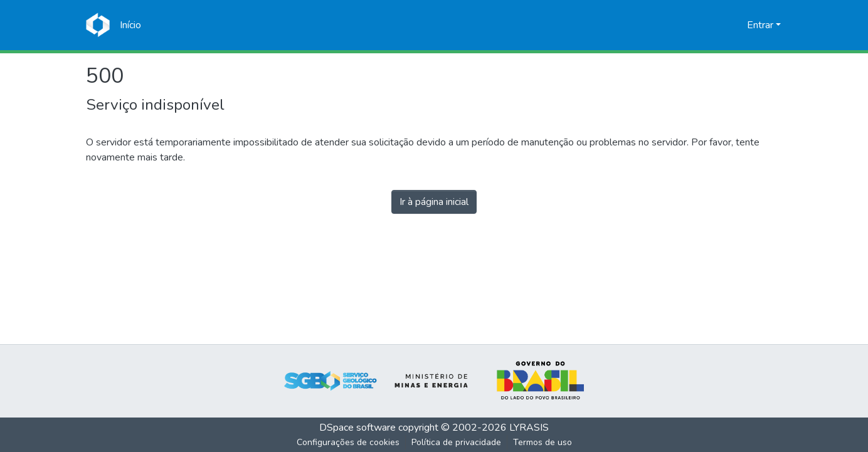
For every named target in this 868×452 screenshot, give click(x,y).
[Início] (130, 25)
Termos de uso (542, 442)
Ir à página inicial (434, 202)
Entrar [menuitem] (760, 25)
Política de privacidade (456, 442)
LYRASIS (529, 428)
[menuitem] (735, 25)
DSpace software (357, 428)
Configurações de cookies (348, 442)
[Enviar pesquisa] (717, 25)
